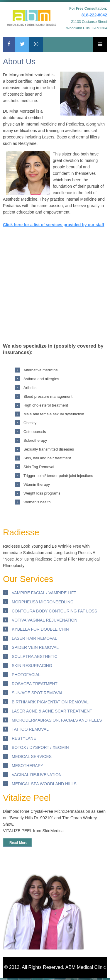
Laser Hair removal (34, 638)
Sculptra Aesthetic (35, 656)
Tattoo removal (30, 729)
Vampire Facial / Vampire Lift (44, 593)
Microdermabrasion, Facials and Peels (57, 720)
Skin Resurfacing (32, 666)
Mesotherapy (27, 766)
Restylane (24, 738)
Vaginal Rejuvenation (37, 775)
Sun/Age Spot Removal (38, 693)
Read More (18, 843)
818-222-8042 (94, 15)
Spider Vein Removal (35, 647)
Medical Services (32, 756)
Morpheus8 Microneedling (43, 602)
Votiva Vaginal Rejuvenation (45, 620)
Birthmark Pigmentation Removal (50, 702)
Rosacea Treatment (35, 684)
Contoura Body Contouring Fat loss (54, 611)
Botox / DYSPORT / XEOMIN (40, 747)
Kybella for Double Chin (40, 629)
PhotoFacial (26, 675)
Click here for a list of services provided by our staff (54, 225)
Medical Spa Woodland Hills (44, 784)
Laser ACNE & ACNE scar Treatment (52, 711)
